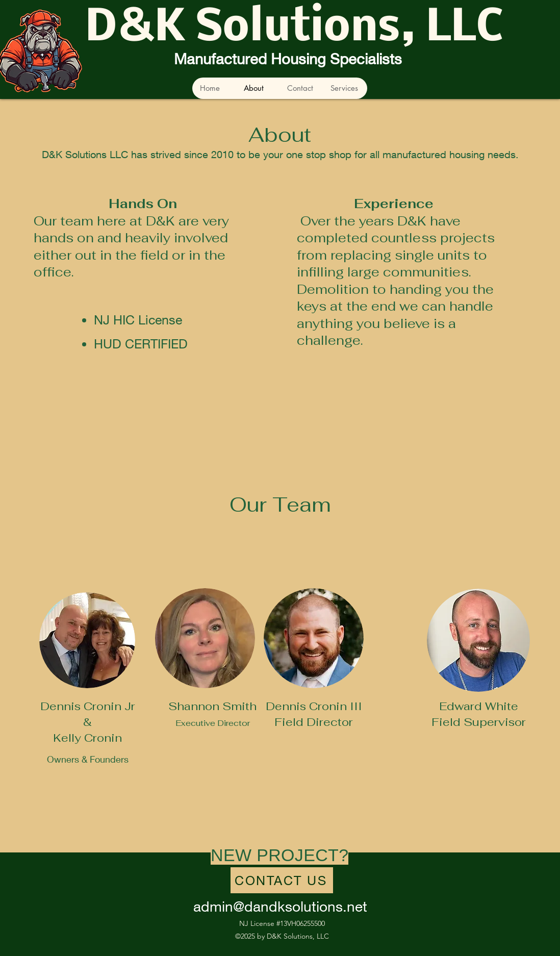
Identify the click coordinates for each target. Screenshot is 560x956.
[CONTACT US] (282, 880)
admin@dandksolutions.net (280, 906)
